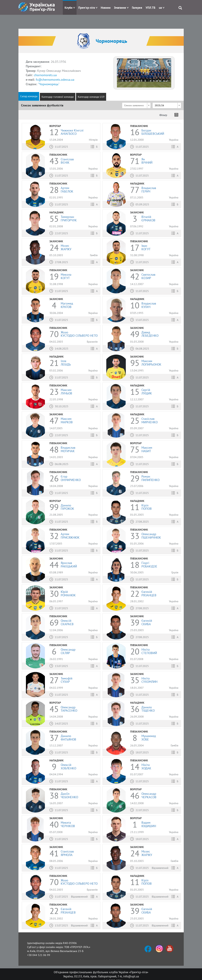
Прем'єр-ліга (87, 8)
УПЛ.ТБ (150, 8)
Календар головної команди (58, 97)
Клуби (68, 8)
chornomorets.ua (45, 75)
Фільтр (163, 115)
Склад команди (29, 96)
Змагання (120, 8)
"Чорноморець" (49, 84)
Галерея (137, 8)
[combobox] (136, 105)
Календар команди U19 (91, 97)
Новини (106, 8)
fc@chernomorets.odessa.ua (55, 80)
